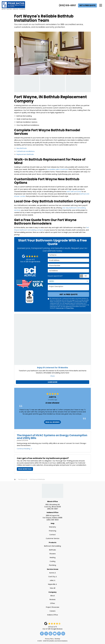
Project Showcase (53, 607)
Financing (52, 531)
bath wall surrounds (74, 192)
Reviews (52, 599)
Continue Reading (24, 449)
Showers (53, 554)
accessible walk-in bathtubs (58, 169)
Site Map (57, 639)
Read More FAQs (25, 469)
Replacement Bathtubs (25, 154)
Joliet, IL (52, 580)
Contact (52, 535)
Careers (52, 611)
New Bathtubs (22, 148)
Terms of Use (60, 308)
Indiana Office (53, 512)
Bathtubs (52, 550)
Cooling (52, 561)
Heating (53, 558)
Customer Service (53, 538)
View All (52, 588)
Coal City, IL (53, 577)
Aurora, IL (53, 573)
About (53, 596)
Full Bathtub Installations (26, 151)
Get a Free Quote (87, 5)
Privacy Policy (70, 308)
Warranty (52, 527)
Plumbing (52, 565)
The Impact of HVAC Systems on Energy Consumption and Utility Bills (52, 437)
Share (53, 376)
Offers (52, 603)
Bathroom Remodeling (52, 546)
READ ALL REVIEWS (52, 422)
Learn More (53, 382)
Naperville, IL (52, 584)
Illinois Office (53, 501)
